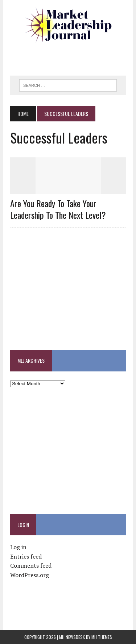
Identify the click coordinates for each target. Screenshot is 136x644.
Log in (18, 547)
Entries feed (26, 556)
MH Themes (102, 637)
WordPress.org (30, 575)
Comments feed (31, 565)
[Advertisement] (73, 56)
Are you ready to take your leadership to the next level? (58, 209)
